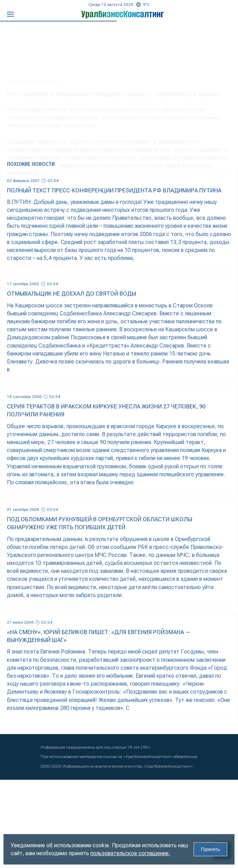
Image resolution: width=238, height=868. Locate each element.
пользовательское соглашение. (130, 853)
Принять (210, 849)
